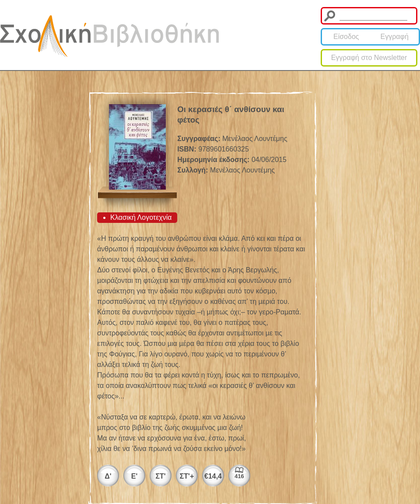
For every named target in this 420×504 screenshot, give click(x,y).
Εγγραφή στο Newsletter (369, 58)
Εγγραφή (395, 37)
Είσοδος (346, 37)
